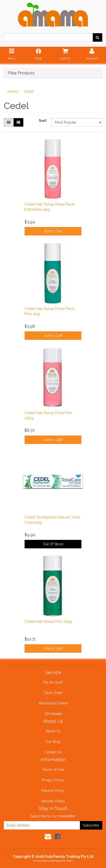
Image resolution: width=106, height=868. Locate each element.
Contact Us (53, 752)
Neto (70, 861)
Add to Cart (53, 231)
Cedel (29, 91)
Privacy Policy (53, 780)
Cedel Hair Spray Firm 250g (48, 622)
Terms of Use (53, 770)
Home (12, 91)
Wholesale (53, 714)
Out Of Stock (53, 544)
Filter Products (21, 73)
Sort (43, 121)
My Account (53, 682)
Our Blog (53, 742)
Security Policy (53, 801)
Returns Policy (53, 791)
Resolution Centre (53, 703)
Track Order (53, 693)
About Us (53, 731)
